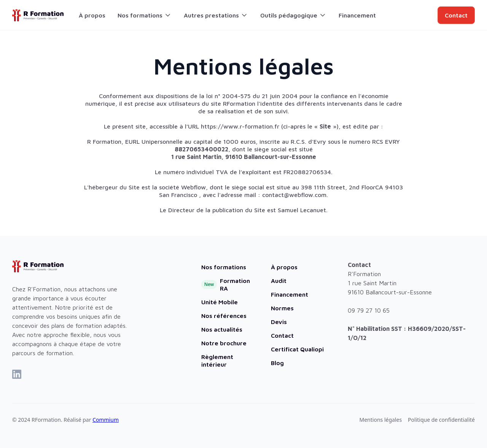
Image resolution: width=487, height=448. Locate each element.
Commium (106, 420)
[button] (145, 15)
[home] (38, 15)
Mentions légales (381, 420)
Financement (357, 15)
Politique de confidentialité (441, 420)
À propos (92, 15)
